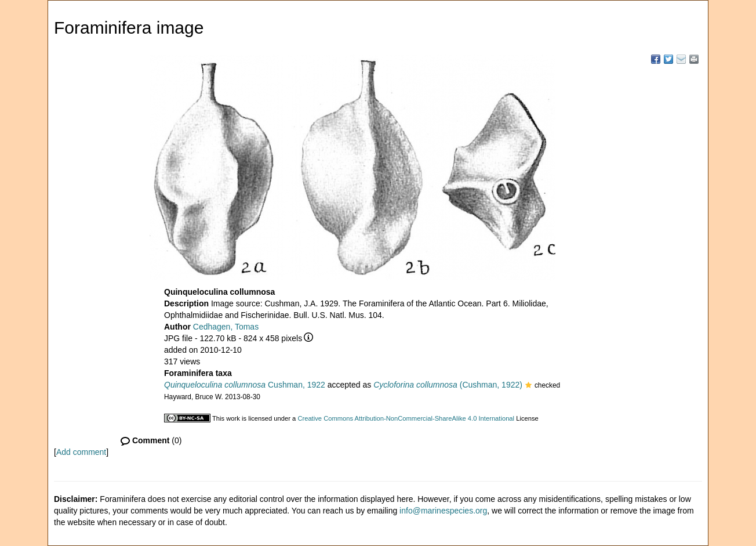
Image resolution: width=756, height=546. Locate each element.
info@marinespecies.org (443, 511)
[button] (528, 386)
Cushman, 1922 (245, 385)
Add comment (81, 452)
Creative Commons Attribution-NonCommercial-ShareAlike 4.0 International (406, 418)
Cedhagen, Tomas (226, 327)
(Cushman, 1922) (448, 385)
